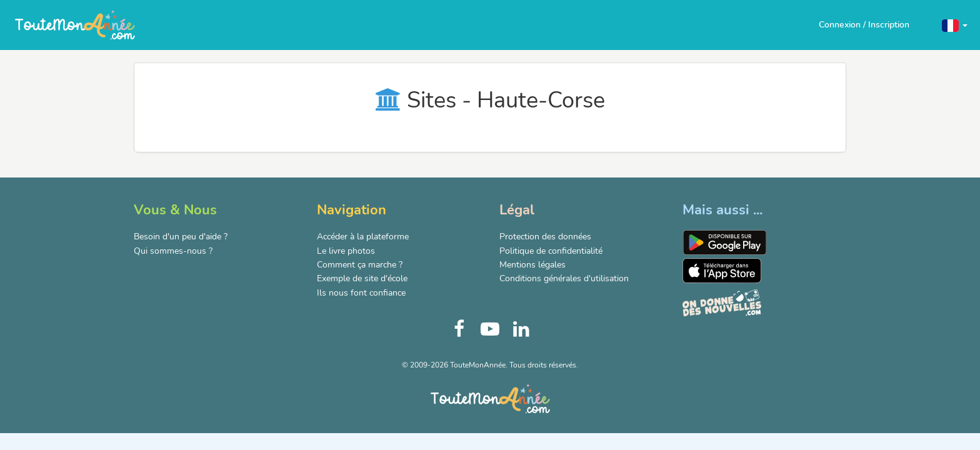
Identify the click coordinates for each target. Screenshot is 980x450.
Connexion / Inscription (864, 25)
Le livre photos (346, 251)
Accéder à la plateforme (363, 237)
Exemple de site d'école (362, 278)
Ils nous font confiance (361, 293)
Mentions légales (532, 265)
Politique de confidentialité (551, 251)
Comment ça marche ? (360, 265)
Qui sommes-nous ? (173, 251)
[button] (955, 25)
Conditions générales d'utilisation (564, 278)
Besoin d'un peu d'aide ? (181, 237)
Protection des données (545, 237)
